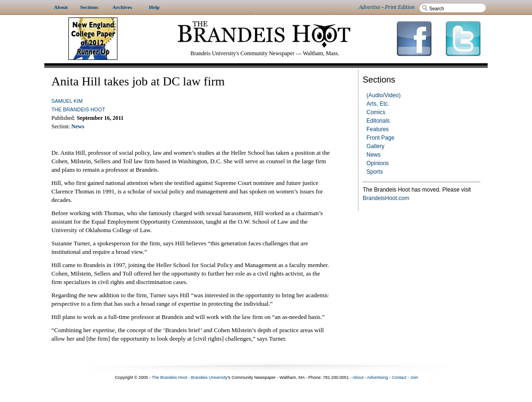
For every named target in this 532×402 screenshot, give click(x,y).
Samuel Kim (67, 101)
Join (414, 377)
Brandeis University (209, 377)
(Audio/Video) (384, 95)
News (374, 155)
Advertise (370, 7)
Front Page (380, 138)
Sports (375, 172)
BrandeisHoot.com (386, 198)
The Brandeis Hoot (78, 109)
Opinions (378, 163)
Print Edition (400, 7)
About (358, 377)
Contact (399, 377)
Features (378, 129)
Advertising (378, 377)
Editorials (378, 121)
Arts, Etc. (378, 104)
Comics (376, 112)
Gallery (375, 146)
